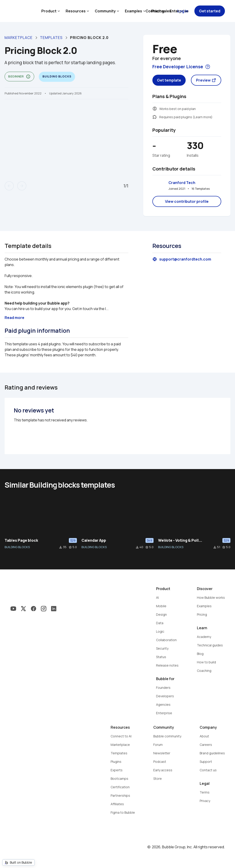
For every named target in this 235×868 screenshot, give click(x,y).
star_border (70, 547)
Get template (169, 80)
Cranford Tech (182, 183)
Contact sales (158, 11)
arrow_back (9, 186)
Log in (183, 11)
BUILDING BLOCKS (17, 547)
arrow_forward (22, 186)
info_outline (28, 77)
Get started (210, 11)
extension (155, 117)
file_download (61, 547)
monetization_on (155, 109)
